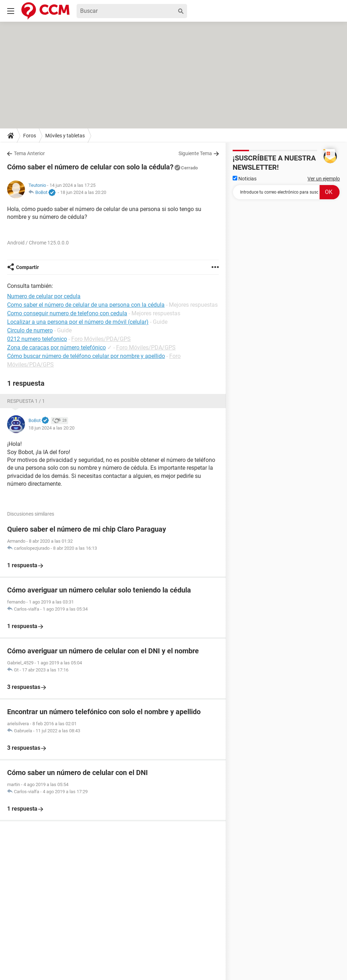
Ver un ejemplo (324, 179)
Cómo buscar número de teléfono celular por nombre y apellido (86, 356)
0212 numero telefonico (37, 339)
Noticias (245, 179)
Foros (30, 136)
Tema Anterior (29, 153)
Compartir (27, 267)
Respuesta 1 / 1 (26, 401)
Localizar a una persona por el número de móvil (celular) (78, 322)
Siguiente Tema (195, 153)
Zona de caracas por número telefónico (56, 347)
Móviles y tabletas (65, 136)
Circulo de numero (30, 330)
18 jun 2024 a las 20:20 (83, 192)
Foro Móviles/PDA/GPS (101, 339)
